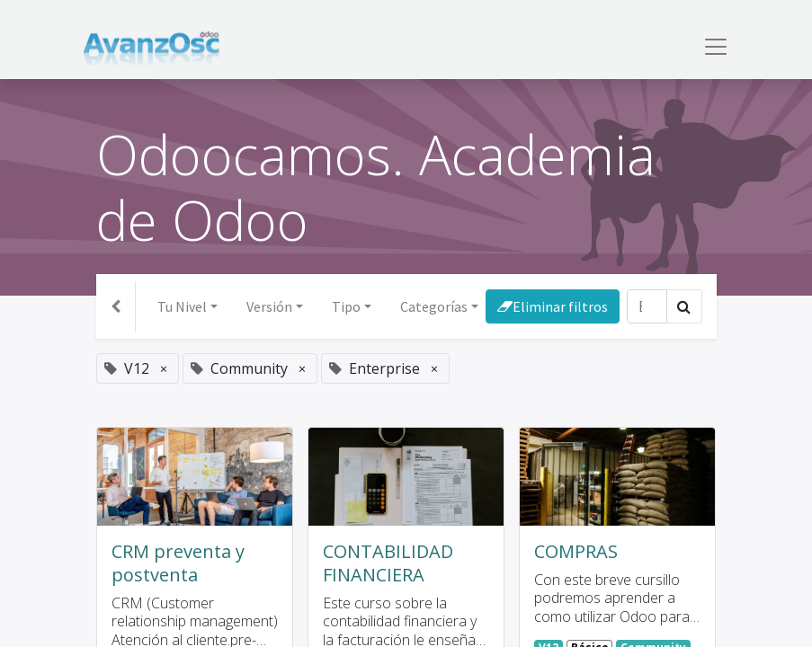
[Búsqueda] (647, 306)
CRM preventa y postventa (178, 563)
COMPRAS (576, 552)
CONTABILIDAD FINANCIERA (388, 563)
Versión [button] (269, 306)
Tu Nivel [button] (182, 306)
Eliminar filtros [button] (553, 306)
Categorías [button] (434, 306)
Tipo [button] (346, 306)
